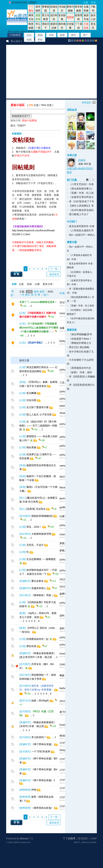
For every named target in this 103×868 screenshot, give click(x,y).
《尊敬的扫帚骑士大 (80, 343)
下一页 (54, 269)
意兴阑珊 (31, 393)
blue (72, 41)
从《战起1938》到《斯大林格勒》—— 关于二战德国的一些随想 (38, 425)
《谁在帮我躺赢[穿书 (80, 334)
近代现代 (25, 516)
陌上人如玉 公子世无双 (39, 414)
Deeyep (64, 750)
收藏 (29, 40)
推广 (86, 35)
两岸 (69, 172)
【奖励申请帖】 (35, 343)
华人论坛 (15, 41)
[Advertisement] (55, 72)
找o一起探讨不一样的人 (82, 235)
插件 (73, 35)
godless (64, 507)
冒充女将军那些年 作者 (82, 226)
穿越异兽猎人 (39, 588)
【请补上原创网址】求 (81, 206)
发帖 (17, 274)
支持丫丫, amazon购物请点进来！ (38, 302)
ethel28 (82, 168)
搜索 (62, 35)
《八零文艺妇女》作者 (81, 184)
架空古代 (25, 700)
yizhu (62, 370)
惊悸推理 (25, 790)
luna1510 (65, 654)
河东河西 (31, 400)
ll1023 (90, 168)
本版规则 (17, 134)
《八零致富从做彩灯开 (81, 230)
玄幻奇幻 (25, 534)
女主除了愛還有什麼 (38, 407)
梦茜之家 (64, 543)
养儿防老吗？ (39, 737)
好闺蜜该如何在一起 (38, 639)
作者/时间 (65, 293)
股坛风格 (88, 41)
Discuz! (24, 838)
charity (82, 160)
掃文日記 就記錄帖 (79, 347)
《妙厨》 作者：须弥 (80, 372)
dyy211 (63, 477)
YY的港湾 (15, 35)
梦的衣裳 (31, 646)
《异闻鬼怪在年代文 (80, 368)
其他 (23, 382)
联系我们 (83, 838)
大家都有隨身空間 (41, 534)
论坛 (29, 35)
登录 (93, 2)
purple (85, 41)
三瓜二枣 (64, 382)
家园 (40, 35)
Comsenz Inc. (25, 842)
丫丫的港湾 (69, 838)
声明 (34, 790)
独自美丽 (31, 447)
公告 (21, 284)
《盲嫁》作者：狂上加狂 (82, 306)
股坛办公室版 (93, 41)
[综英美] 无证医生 (36, 509)
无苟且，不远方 (35, 545)
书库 (51, 35)
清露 (62, 328)
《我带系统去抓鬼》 (42, 808)
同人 (23, 498)
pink (80, 41)
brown (77, 41)
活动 (29, 284)
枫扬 (62, 675)
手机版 (96, 41)
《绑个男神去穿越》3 (43, 780)
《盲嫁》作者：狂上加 (81, 193)
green (83, 41)
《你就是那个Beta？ (80, 339)
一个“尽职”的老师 (41, 751)
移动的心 (64, 736)
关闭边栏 (86, 102)
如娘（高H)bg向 (40, 700)
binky (62, 341)
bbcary (63, 487)
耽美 (23, 613)
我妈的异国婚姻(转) (42, 516)
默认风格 (69, 41)
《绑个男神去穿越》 (42, 744)
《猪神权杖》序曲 (41, 595)
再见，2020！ (34, 527)
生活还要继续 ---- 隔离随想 (41, 559)
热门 (46, 295)
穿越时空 (25, 581)
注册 (86, 2)
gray (75, 41)
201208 (64, 579)
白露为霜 (64, 516)
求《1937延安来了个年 (82, 201)
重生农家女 (38, 581)
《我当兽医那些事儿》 (81, 189)
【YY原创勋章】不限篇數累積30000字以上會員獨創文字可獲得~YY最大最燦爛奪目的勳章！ (39, 328)
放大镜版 (91, 41)
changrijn (65, 534)
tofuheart (64, 406)
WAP (94, 838)
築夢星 (63, 594)
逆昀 (62, 616)
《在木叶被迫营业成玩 (81, 210)
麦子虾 (63, 712)
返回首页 (54, 274)
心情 (37, 284)
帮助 (40, 40)
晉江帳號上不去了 (79, 214)
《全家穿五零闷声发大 (81, 197)
